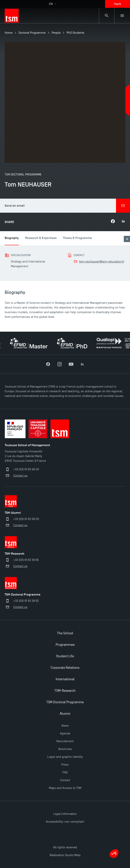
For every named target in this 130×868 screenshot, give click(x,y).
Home (9, 33)
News (65, 726)
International (65, 679)
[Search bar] (107, 16)
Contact (65, 780)
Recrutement (65, 741)
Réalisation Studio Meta (65, 855)
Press (65, 765)
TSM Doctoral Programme (65, 702)
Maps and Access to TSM (65, 788)
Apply (118, 4)
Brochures (65, 749)
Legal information (65, 814)
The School (65, 633)
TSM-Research (65, 691)
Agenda (65, 733)
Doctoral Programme (32, 33)
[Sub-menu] (122, 16)
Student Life (65, 656)
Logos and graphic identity (65, 757)
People (56, 33)
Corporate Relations (65, 668)
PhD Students (76, 33)
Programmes (65, 645)
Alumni (65, 714)
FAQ (65, 772)
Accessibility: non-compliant (65, 822)
